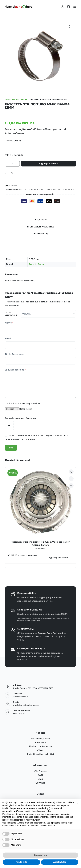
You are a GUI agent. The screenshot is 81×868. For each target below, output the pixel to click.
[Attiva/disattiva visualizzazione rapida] (71, 486)
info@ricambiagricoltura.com (27, 705)
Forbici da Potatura (40, 746)
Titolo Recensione (15, 354)
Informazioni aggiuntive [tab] (40, 227)
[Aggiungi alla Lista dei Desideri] (6, 173)
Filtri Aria (40, 743)
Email (9, 339)
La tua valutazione (11, 314)
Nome (9, 323)
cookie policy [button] (45, 811)
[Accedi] (62, 7)
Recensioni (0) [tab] (40, 234)
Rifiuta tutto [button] (21, 862)
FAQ (40, 775)
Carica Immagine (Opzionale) (21, 418)
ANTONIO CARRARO (20, 99)
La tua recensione (15, 370)
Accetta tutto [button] (60, 862)
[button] (77, 803)
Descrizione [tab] (40, 220)
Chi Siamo (40, 771)
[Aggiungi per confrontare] (12, 173)
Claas (40, 750)
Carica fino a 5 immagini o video (23, 403)
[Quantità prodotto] (12, 164)
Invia (11, 448)
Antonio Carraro (37, 264)
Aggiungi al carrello (49, 164)
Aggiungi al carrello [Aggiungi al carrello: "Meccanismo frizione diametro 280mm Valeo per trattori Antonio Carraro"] (58, 557)
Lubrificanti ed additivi (40, 754)
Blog (40, 779)
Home (7, 99)
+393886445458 (20, 697)
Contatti (40, 783)
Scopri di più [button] (40, 855)
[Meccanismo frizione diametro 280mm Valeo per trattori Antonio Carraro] (40, 502)
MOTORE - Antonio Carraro (57, 189)
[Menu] (75, 7)
